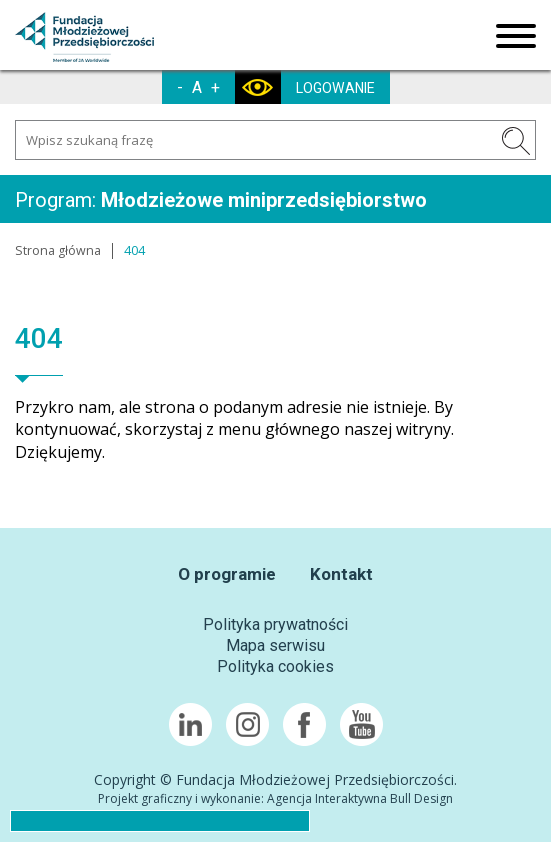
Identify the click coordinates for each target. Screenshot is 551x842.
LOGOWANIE (335, 88)
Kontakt (341, 574)
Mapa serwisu (275, 645)
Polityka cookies (275, 666)
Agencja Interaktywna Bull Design (360, 798)
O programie (227, 574)
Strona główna (58, 250)
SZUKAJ (516, 141)
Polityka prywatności (275, 624)
